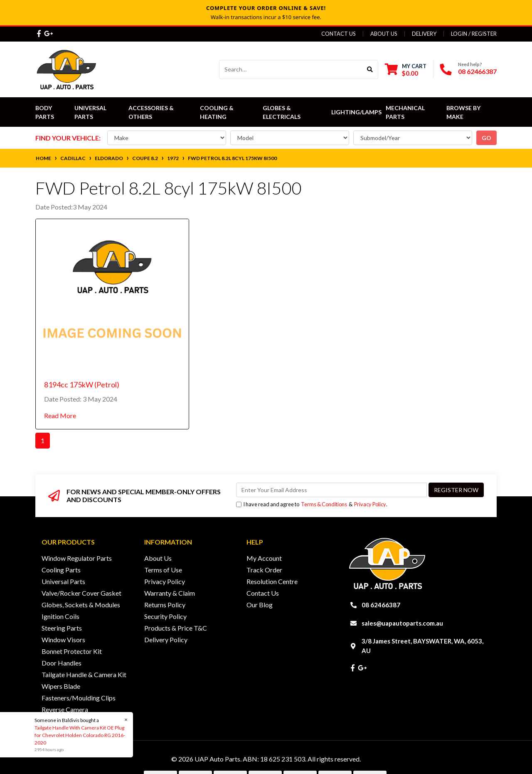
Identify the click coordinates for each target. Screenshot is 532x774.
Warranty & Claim (170, 593)
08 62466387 (477, 71)
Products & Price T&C (176, 628)
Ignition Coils (60, 616)
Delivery (424, 34)
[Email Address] (331, 490)
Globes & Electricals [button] (282, 112)
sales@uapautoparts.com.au (402, 623)
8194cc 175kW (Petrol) (82, 385)
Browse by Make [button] (464, 112)
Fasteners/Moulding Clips (79, 698)
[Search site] (370, 69)
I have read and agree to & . (312, 504)
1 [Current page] (43, 440)
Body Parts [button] (45, 112)
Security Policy (165, 616)
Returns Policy (165, 605)
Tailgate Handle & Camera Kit (84, 674)
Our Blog (260, 605)
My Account (264, 558)
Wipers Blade (61, 686)
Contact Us (339, 34)
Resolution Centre (272, 581)
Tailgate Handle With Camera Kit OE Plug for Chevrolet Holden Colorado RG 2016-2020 (79, 735)
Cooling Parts (61, 570)
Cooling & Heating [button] (217, 112)
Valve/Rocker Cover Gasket (81, 593)
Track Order (264, 570)
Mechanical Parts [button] (406, 112)
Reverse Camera (65, 709)
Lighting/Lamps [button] (356, 112)
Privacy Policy (370, 504)
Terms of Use (163, 570)
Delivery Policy (166, 640)
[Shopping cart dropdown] (406, 70)
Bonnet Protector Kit (72, 651)
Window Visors (63, 640)
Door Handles (62, 663)
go (486, 138)
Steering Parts (62, 628)
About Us (384, 34)
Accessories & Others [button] (152, 112)
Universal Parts (91, 112)
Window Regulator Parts (77, 558)
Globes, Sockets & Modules (81, 605)
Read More (60, 415)
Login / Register (474, 34)
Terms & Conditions (324, 504)
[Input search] (291, 69)
